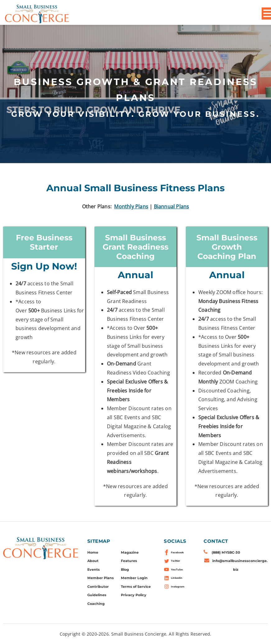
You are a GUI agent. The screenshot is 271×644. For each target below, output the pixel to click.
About (93, 561)
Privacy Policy (134, 595)
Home (93, 552)
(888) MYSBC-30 (226, 552)
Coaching (96, 604)
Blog (125, 569)
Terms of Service (136, 587)
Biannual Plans (172, 206)
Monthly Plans (131, 206)
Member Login (134, 578)
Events (94, 569)
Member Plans (101, 578)
